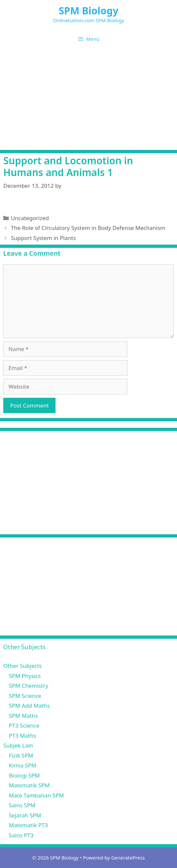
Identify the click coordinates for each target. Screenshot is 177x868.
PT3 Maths (23, 736)
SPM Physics (25, 676)
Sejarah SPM (25, 815)
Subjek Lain (18, 745)
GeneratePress (128, 858)
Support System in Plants (43, 238)
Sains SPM (22, 805)
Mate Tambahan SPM (36, 795)
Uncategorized (30, 218)
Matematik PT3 (28, 825)
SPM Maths (23, 716)
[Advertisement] (88, 101)
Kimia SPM (23, 765)
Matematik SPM (29, 785)
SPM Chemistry (29, 686)
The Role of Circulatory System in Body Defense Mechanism (88, 228)
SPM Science (25, 696)
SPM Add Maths (29, 706)
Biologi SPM (24, 775)
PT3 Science (24, 725)
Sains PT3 (21, 835)
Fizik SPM (21, 755)
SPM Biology (89, 11)
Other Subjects (23, 666)
